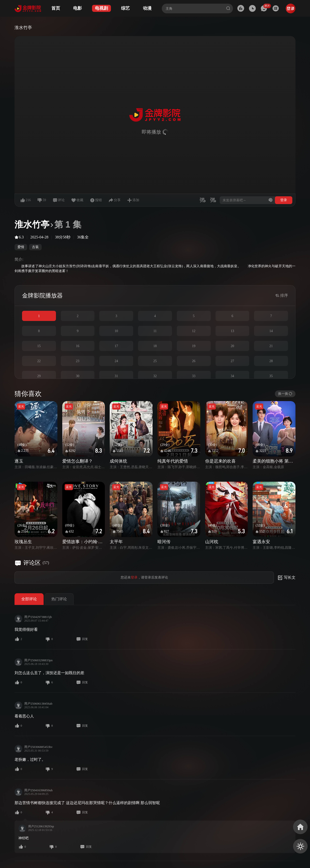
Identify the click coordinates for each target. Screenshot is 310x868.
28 (271, 361)
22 (39, 361)
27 (232, 361)
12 (194, 331)
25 (155, 361)
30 (78, 376)
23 (78, 361)
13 (232, 331)
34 (232, 376)
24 (116, 361)
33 (194, 376)
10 (116, 331)
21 (271, 346)
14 (271, 331)
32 (155, 376)
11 (155, 331)
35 (271, 376)
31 (116, 376)
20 (232, 346)
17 (116, 346)
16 (78, 346)
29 (39, 376)
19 (194, 346)
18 (155, 346)
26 (194, 361)
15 (39, 346)
